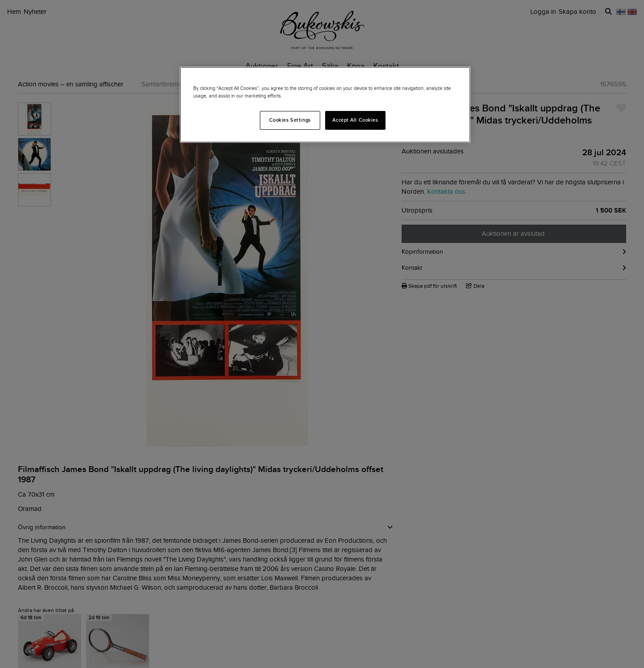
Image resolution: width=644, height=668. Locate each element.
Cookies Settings (290, 120)
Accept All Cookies (355, 120)
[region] (325, 105)
